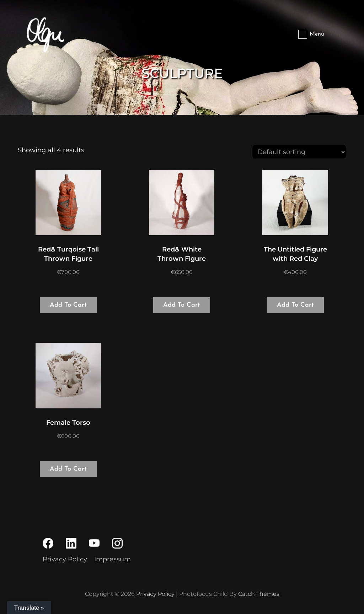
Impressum (113, 559)
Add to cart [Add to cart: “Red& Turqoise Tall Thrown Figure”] (68, 305)
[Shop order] (299, 152)
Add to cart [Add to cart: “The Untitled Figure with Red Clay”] (295, 305)
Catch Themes (259, 594)
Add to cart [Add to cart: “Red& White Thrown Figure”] (182, 305)
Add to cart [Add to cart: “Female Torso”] (68, 469)
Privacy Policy (65, 559)
